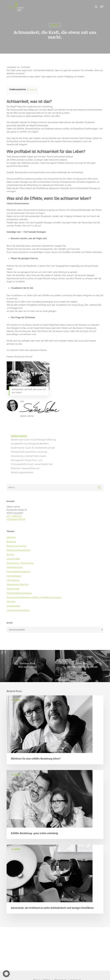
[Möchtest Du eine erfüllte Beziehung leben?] (55, 730)
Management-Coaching (17, 584)
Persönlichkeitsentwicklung (19, 593)
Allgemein (55, 25)
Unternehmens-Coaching (18, 610)
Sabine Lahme (19, 436)
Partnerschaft (13, 589)
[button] (102, 7)
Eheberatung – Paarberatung (20, 563)
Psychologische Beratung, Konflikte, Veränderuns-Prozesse (34, 597)
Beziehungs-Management (18, 550)
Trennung (11, 602)
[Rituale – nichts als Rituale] (82, 666)
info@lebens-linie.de (16, 519)
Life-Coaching (13, 580)
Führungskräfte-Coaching (18, 572)
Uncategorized (13, 606)
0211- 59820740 (14, 516)
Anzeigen (32, 90)
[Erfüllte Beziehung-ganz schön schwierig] (55, 804)
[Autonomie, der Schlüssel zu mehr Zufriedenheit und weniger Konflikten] (55, 879)
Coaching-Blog (13, 559)
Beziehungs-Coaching (17, 546)
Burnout (10, 554)
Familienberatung (15, 567)
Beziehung (11, 542)
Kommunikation (14, 576)
